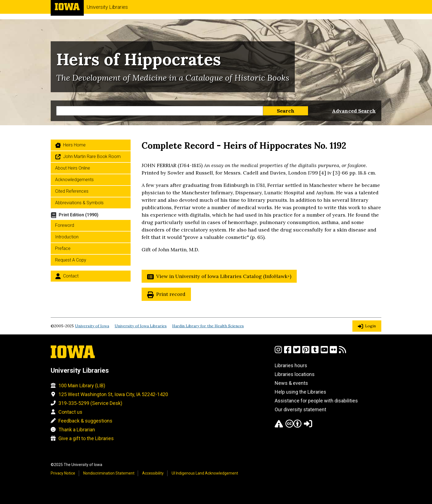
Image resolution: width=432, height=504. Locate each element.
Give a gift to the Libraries (86, 438)
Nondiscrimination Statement (109, 473)
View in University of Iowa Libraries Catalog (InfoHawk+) (224, 276)
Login (370, 326)
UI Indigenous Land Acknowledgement (205, 473)
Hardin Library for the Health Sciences (208, 326)
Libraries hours (291, 365)
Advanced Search (354, 111)
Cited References (72, 191)
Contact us (70, 412)
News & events (291, 383)
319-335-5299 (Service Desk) (90, 403)
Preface (63, 248)
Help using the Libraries (300, 392)
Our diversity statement (300, 409)
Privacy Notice (63, 473)
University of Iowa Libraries (141, 326)
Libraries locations (295, 374)
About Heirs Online (73, 168)
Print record (171, 294)
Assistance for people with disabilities (316, 401)
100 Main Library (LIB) (82, 386)
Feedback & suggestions (85, 421)
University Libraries (107, 7)
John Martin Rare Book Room (92, 156)
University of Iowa (92, 326)
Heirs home (74, 145)
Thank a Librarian (77, 430)
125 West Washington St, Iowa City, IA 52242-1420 (113, 394)
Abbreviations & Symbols (79, 203)
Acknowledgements (74, 180)
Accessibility (153, 473)
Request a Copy (71, 260)
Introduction (67, 237)
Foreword (65, 225)
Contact (71, 276)
